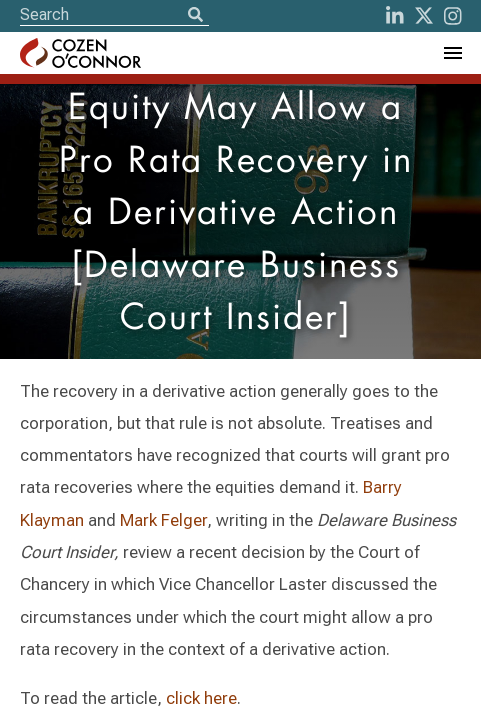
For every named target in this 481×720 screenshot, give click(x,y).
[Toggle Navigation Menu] (452, 53)
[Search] (195, 16)
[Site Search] (114, 14)
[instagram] (453, 16)
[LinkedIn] (395, 16)
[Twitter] (424, 16)
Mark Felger (163, 520)
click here (201, 698)
